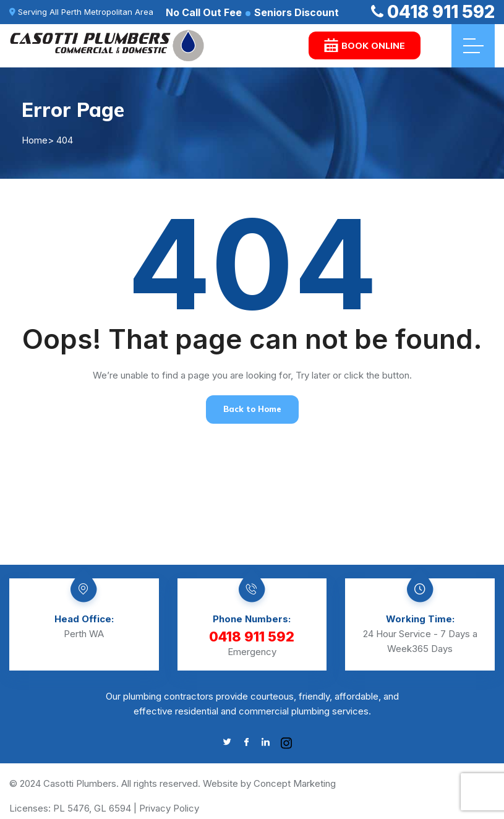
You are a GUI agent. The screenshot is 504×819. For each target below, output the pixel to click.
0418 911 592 (433, 12)
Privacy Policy (169, 808)
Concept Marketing (295, 783)
